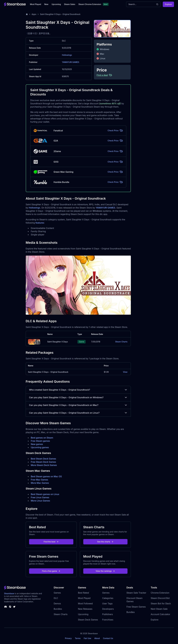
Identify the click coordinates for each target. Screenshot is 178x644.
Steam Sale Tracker (136, 593)
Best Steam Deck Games (44, 459)
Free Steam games (40, 441)
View (125, 372)
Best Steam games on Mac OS (46, 476)
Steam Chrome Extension (90, 4)
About (97, 638)
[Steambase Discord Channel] (6, 607)
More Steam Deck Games (44, 465)
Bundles (58, 609)
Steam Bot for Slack (161, 603)
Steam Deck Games (88, 620)
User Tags (107, 603)
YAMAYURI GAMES (71, 62)
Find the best (51, 542)
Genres (106, 593)
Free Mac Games (39, 480)
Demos (57, 603)
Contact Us (108, 638)
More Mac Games (40, 483)
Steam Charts (121, 342)
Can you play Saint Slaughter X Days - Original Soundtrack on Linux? (78, 413)
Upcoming (56, 4)
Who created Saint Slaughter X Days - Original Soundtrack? (78, 390)
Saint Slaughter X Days (58, 342)
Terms (78, 638)
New (46, 4)
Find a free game (51, 571)
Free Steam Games (136, 607)
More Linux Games (40, 501)
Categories (108, 598)
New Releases (85, 609)
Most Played (36, 4)
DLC (56, 598)
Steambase (9, 593)
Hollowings (67, 55)
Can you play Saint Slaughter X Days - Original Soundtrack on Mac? (78, 405)
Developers (108, 609)
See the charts (105, 542)
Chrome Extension (160, 593)
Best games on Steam (42, 438)
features (40, 223)
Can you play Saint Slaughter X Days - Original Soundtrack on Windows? (78, 397)
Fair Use (88, 638)
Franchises (108, 620)
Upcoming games (40, 447)
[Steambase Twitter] (14, 607)
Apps (34, 14)
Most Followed (85, 603)
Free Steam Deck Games (43, 462)
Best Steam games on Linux (45, 494)
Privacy (68, 638)
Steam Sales (70, 4)
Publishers (108, 614)
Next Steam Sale (159, 609)
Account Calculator (160, 614)
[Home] (27, 14)
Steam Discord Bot (160, 598)
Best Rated (83, 593)
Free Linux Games (40, 497)
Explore (168, 4)
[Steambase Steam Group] (10, 607)
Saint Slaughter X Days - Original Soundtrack (60, 14)
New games (37, 444)
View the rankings (105, 571)
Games (57, 593)
